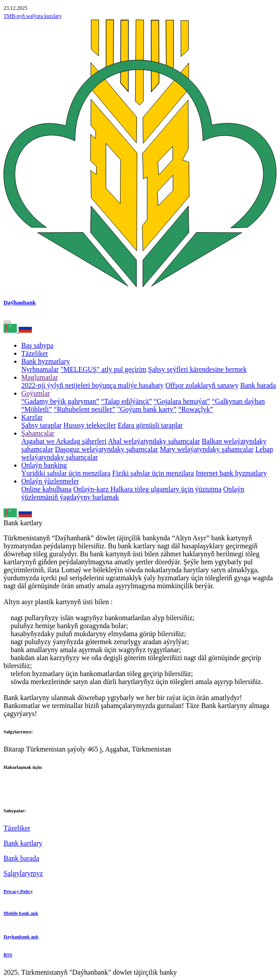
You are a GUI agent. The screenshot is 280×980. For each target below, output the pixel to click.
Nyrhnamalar (40, 369)
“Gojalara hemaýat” (182, 401)
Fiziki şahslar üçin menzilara (153, 473)
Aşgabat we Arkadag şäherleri (64, 441)
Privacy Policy (18, 891)
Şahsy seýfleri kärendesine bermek (197, 369)
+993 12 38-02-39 (29, 793)
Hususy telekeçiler (90, 425)
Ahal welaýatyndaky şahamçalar (154, 441)
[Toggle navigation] (7, 322)
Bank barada (258, 385)
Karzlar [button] (32, 417)
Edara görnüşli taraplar (150, 425)
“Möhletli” (37, 409)
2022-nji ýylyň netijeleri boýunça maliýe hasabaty (92, 385)
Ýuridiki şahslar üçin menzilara (66, 473)
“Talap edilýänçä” (126, 401)
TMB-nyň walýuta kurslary (33, 16)
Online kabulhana (46, 489)
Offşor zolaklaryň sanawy (202, 385)
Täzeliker (35, 353)
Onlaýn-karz (92, 489)
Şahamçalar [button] (38, 433)
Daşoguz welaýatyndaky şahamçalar (107, 449)
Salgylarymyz (23, 873)
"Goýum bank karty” (147, 409)
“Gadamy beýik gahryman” (60, 401)
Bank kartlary (23, 843)
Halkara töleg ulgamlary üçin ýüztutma (166, 489)
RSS (8, 955)
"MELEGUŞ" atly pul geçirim (103, 369)
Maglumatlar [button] (40, 377)
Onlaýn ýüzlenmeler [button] (50, 481)
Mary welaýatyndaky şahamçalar (207, 449)
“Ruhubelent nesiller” (84, 409)
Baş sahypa (37, 345)
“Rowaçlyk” (196, 409)
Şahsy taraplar (41, 425)
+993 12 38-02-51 (29, 785)
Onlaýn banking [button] (44, 465)
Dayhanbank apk (21, 937)
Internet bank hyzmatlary (231, 473)
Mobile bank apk (21, 913)
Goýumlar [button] (36, 393)
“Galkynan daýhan (238, 401)
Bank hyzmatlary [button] (46, 361)
